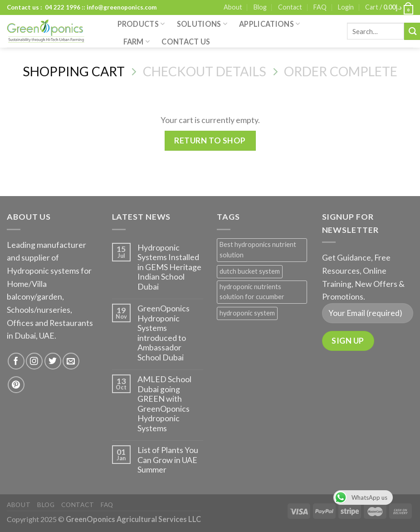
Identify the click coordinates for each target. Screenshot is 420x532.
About (233, 7)
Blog (260, 7)
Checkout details (205, 71)
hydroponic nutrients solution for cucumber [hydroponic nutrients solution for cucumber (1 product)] (252, 292)
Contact (290, 7)
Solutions (202, 24)
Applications (269, 24)
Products (141, 24)
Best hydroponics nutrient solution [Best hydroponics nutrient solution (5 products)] (258, 250)
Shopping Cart (74, 71)
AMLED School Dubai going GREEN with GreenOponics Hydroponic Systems (164, 404)
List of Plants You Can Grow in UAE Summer (168, 460)
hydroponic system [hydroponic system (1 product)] (247, 313)
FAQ (320, 7)
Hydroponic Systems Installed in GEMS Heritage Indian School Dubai (169, 267)
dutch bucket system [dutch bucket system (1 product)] (250, 271)
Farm (137, 42)
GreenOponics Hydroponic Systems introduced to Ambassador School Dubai (164, 333)
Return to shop (210, 140)
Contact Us (186, 42)
